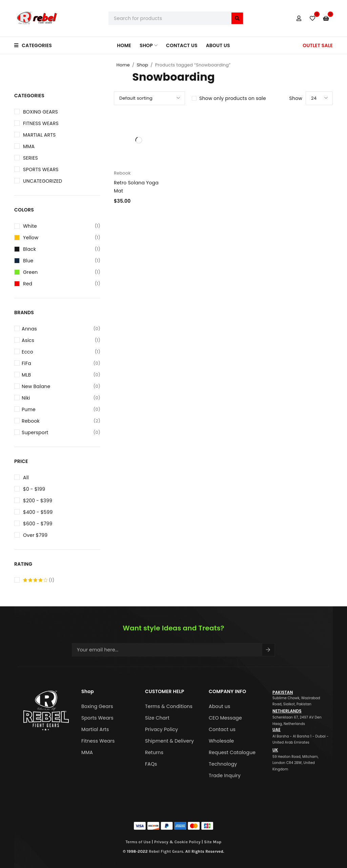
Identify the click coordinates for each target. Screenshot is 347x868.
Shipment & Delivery (169, 741)
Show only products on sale (233, 98)
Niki (61, 398)
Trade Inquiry (225, 775)
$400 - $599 (38, 512)
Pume (61, 409)
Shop (142, 65)
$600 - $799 (38, 524)
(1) (39, 580)
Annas (61, 329)
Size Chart (157, 718)
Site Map (213, 842)
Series (30, 158)
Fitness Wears (41, 123)
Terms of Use (138, 842)
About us (220, 706)
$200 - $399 (38, 501)
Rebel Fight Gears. (167, 851)
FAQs (151, 764)
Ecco (61, 352)
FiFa (61, 363)
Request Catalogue (232, 752)
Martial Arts (39, 135)
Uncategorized (43, 181)
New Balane (61, 386)
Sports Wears (41, 169)
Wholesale (221, 741)
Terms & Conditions (169, 706)
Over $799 (35, 535)
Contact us (222, 729)
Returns (154, 752)
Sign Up (268, 650)
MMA (29, 146)
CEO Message (225, 718)
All (26, 478)
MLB (61, 375)
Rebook (61, 421)
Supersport (61, 432)
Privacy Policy (161, 729)
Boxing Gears (40, 112)
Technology (223, 764)
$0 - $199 (34, 489)
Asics (61, 340)
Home (123, 65)
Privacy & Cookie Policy (177, 842)
